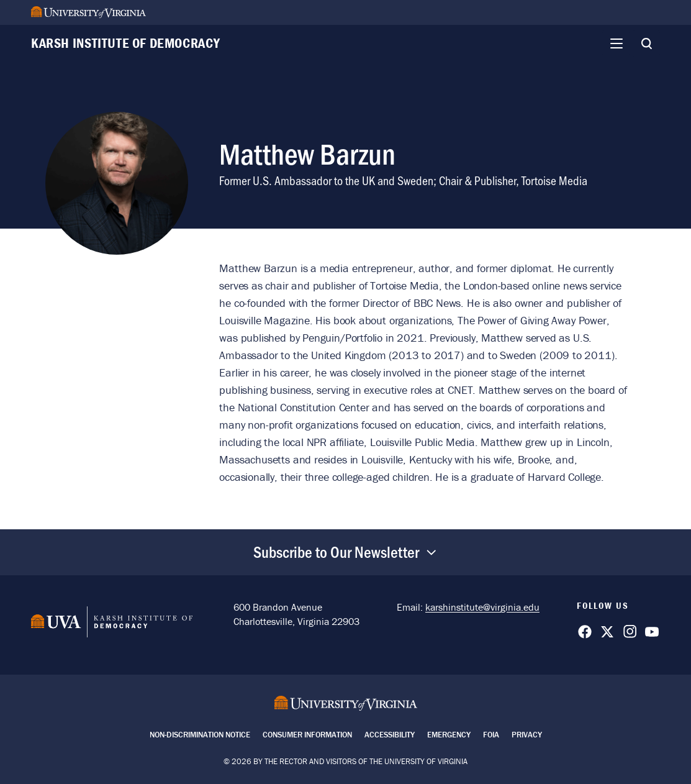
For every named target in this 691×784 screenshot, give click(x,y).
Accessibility (390, 735)
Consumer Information (307, 735)
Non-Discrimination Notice (200, 735)
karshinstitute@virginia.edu (482, 607)
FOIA (491, 735)
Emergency (449, 735)
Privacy (527, 735)
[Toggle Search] (646, 43)
